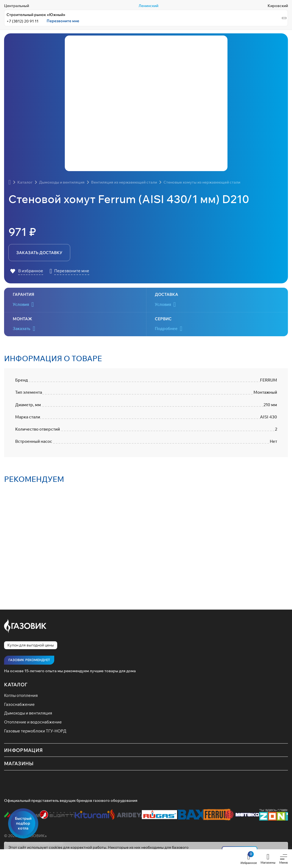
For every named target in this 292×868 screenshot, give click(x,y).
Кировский (278, 6)
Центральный (17, 6)
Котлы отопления (22, 697)
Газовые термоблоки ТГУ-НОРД (37, 734)
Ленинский (148, 6)
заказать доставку (39, 253)
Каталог (16, 685)
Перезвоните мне (63, 21)
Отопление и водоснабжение (35, 724)
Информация (23, 753)
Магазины (19, 766)
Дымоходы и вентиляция (30, 715)
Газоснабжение (20, 706)
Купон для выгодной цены (31, 646)
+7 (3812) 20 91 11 (23, 21)
